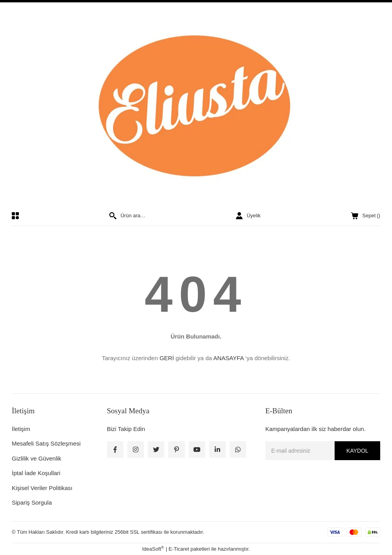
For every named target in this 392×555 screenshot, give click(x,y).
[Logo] (196, 107)
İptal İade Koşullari (36, 473)
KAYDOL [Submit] (357, 451)
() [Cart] (366, 216)
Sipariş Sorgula (32, 502)
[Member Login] (248, 216)
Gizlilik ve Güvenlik (37, 458)
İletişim (21, 429)
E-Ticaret (179, 549)
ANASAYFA (228, 358)
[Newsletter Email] (323, 451)
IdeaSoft (153, 549)
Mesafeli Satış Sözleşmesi (46, 443)
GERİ (167, 358)
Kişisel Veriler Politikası (42, 488)
